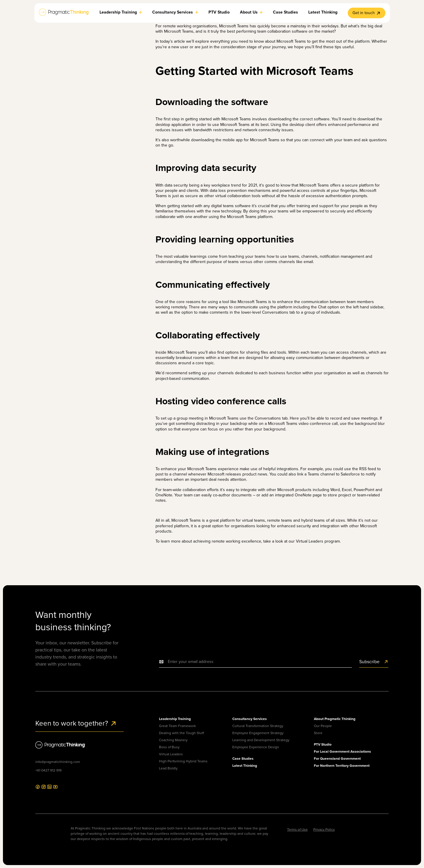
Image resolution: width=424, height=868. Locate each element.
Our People (323, 726)
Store (318, 733)
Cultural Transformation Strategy (258, 726)
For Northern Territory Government (342, 766)
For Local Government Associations (342, 751)
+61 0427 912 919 (48, 770)
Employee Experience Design (256, 747)
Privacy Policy (324, 829)
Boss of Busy (169, 747)
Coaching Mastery (173, 740)
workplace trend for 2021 (234, 185)
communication (315, 302)
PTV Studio (323, 744)
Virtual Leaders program (318, 541)
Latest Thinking (245, 766)
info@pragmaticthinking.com (58, 762)
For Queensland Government (337, 759)
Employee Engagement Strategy (258, 733)
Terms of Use (297, 829)
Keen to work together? (76, 723)
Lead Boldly (168, 768)
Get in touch (367, 13)
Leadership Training (175, 719)
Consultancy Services (250, 719)
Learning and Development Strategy (261, 740)
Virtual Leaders (171, 754)
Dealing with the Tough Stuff (182, 733)
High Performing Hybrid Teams (183, 761)
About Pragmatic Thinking (335, 719)
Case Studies (243, 759)
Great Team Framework (177, 726)
